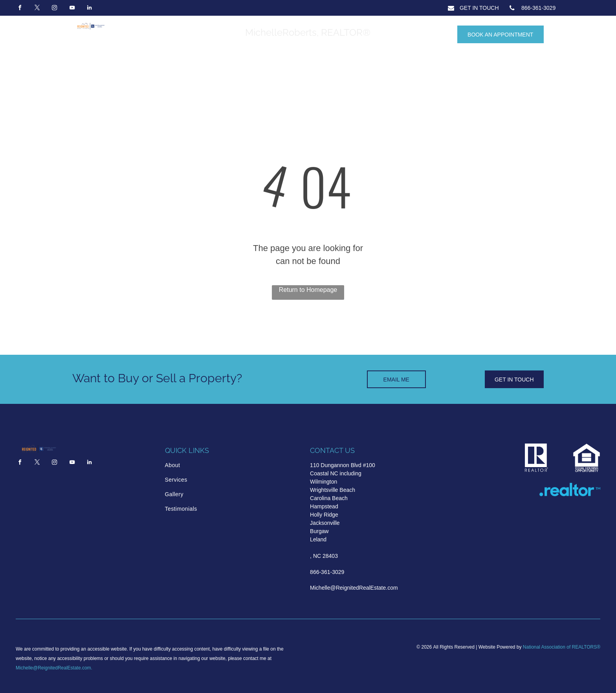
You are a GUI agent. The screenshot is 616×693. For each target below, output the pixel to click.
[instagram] (55, 9)
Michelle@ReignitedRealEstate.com (53, 668)
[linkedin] (90, 9)
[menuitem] (198, 465)
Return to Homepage (308, 290)
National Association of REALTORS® (562, 647)
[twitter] (37, 9)
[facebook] (20, 9)
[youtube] (72, 9)
